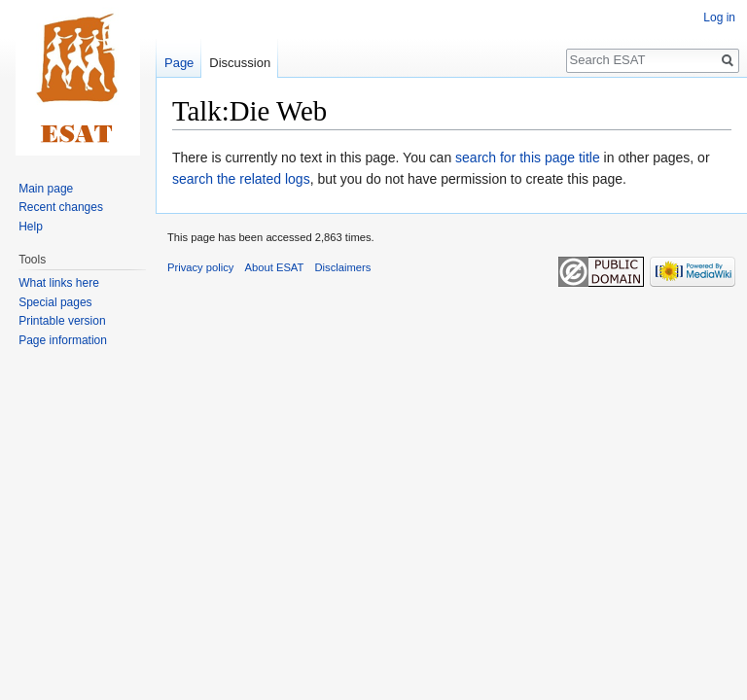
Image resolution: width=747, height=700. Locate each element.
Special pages (55, 302)
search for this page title (528, 157)
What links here (59, 283)
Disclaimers (343, 267)
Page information (63, 340)
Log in (719, 17)
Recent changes (61, 207)
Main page (46, 189)
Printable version (62, 321)
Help (31, 227)
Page (179, 63)
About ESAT (275, 267)
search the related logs (241, 179)
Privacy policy (200, 267)
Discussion (240, 63)
